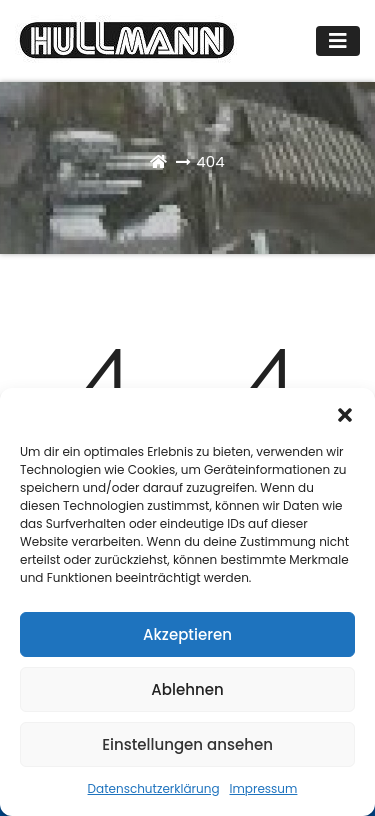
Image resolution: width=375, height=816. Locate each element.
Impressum (264, 788)
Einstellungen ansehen (187, 744)
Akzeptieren (187, 634)
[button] (345, 413)
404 (210, 161)
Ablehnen (187, 689)
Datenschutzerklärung (154, 788)
